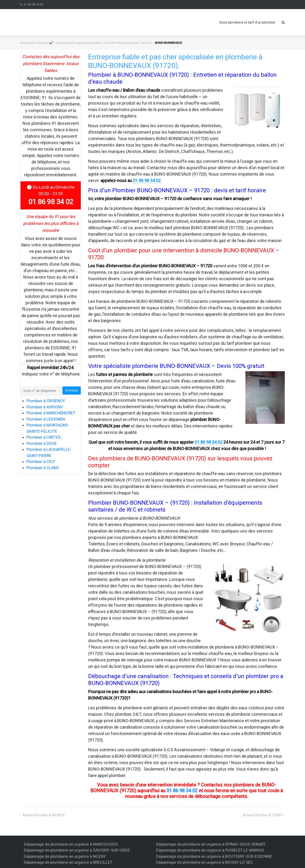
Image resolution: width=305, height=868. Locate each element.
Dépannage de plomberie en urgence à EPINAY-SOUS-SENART (211, 844)
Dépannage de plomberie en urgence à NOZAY (65, 856)
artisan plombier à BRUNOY (44, 815)
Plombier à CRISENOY (46, 401)
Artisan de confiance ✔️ (37, 43)
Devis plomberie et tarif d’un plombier (247, 22)
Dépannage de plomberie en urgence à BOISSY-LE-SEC (205, 862)
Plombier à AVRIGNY (45, 407)
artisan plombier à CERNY (263, 815)
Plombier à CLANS (43, 468)
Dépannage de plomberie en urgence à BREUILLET (68, 862)
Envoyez (72, 390)
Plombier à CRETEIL (44, 437)
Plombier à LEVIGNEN (46, 419)
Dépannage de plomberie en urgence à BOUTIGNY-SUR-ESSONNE (214, 856)
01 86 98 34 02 (34, 5)
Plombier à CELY (41, 462)
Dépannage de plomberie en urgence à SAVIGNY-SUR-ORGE (77, 850)
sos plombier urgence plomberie (79, 43)
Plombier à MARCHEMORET (51, 413)
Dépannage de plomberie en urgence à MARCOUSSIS (71, 844)
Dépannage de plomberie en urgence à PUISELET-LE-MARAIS (210, 850)
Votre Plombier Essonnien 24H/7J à (128, 43)
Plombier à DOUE (42, 443)
